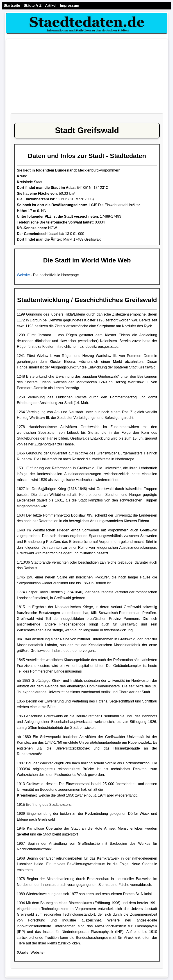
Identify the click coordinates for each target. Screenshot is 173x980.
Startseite (12, 6)
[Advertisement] (87, 79)
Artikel (51, 6)
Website (23, 275)
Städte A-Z (33, 6)
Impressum (69, 6)
